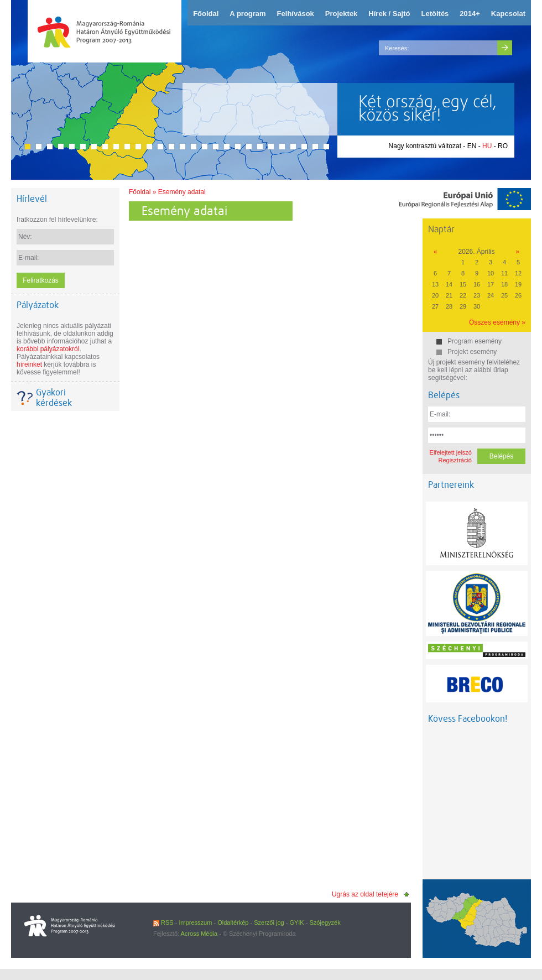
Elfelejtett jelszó (451, 452)
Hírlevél (32, 199)
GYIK (296, 922)
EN (472, 146)
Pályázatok (38, 305)
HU (487, 146)
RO (503, 146)
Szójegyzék (325, 922)
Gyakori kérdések (54, 398)
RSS (163, 922)
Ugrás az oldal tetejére (365, 894)
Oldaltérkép (233, 922)
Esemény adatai (182, 192)
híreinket (29, 364)
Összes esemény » (497, 322)
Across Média (199, 934)
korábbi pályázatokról (48, 349)
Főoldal (140, 192)
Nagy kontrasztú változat (425, 146)
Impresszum (195, 922)
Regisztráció (455, 460)
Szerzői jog (269, 922)
